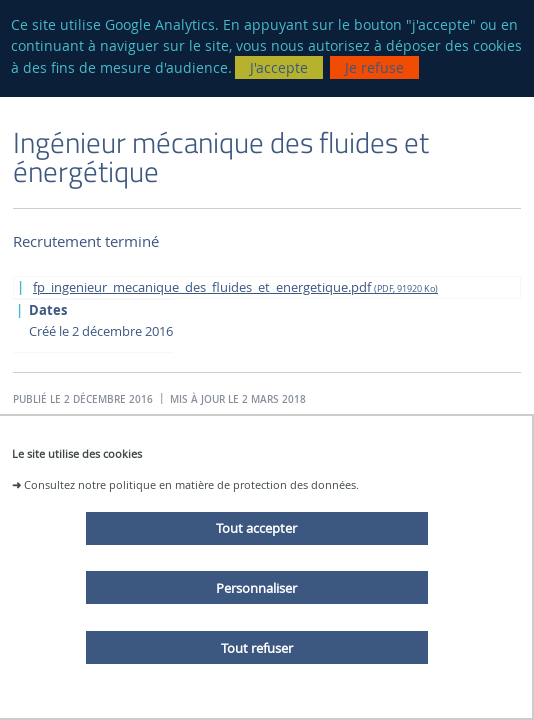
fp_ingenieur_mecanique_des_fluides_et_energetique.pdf (235, 287)
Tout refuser (257, 648)
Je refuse (374, 67)
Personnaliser (256, 588)
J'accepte (279, 67)
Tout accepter (256, 528)
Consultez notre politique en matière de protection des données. (191, 484)
